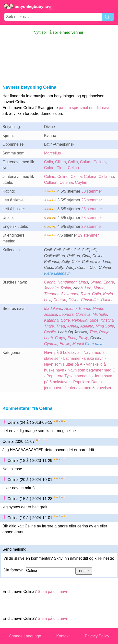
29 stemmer (92, 226)
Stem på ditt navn (53, 592)
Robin (66, 288)
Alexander (70, 294)
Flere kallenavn (57, 273)
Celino (73, 168)
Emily (83, 338)
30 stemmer (92, 191)
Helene (71, 309)
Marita (98, 309)
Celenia (66, 182)
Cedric (50, 282)
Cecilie (50, 332)
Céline (50, 177)
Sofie (65, 320)
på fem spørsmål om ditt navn (85, 108)
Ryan (85, 294)
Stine (94, 320)
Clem (61, 168)
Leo (88, 288)
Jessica (51, 314)
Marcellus (52, 153)
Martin (99, 288)
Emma (84, 309)
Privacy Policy (97, 636)
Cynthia (51, 344)
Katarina (51, 320)
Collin (73, 162)
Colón (49, 168)
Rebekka (80, 320)
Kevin (108, 294)
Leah (48, 338)
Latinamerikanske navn (83, 358)
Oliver (74, 300)
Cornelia (83, 314)
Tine (93, 332)
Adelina (87, 326)
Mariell (78, 344)
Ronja (104, 332)
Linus (83, 282)
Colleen (51, 182)
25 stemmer (92, 200)
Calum (86, 162)
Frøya (60, 338)
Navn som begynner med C (91, 370)
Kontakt (63, 636)
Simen (96, 282)
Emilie (65, 344)
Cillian (60, 162)
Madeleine (53, 309)
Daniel (107, 300)
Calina (76, 177)
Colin (48, 162)
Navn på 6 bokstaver (62, 353)
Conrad (60, 300)
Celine (63, 177)
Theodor (51, 294)
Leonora (66, 314)
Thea (60, 326)
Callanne (106, 177)
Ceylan (81, 182)
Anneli (72, 326)
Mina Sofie (105, 326)
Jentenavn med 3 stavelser (88, 388)
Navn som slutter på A (63, 364)
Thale (49, 326)
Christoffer (90, 300)
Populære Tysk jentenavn (69, 376)
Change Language (25, 636)
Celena (90, 177)
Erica (72, 338)
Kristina (107, 320)
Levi (48, 300)
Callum (100, 162)
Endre (109, 282)
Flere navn (94, 344)
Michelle (100, 314)
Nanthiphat (67, 282)
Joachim (51, 288)
